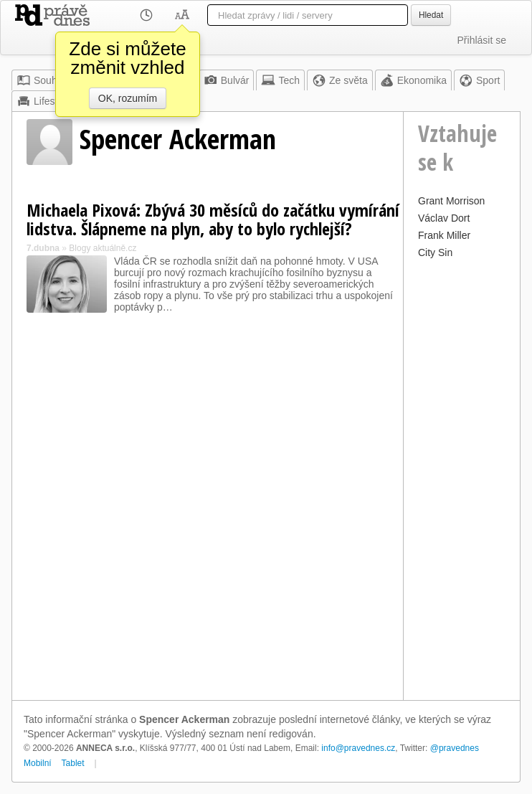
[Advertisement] (462, 478)
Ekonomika (413, 80)
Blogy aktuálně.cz (103, 248)
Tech (280, 80)
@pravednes (455, 748)
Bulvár (227, 80)
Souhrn (41, 80)
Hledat (431, 15)
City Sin (435, 252)
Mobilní (38, 763)
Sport (479, 80)
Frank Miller (444, 235)
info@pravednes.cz (358, 748)
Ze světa (340, 80)
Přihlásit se (482, 40)
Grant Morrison (451, 201)
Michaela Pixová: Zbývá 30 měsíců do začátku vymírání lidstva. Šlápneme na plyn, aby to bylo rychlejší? (213, 219)
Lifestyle (43, 101)
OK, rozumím (128, 98)
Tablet (73, 763)
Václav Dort (444, 218)
